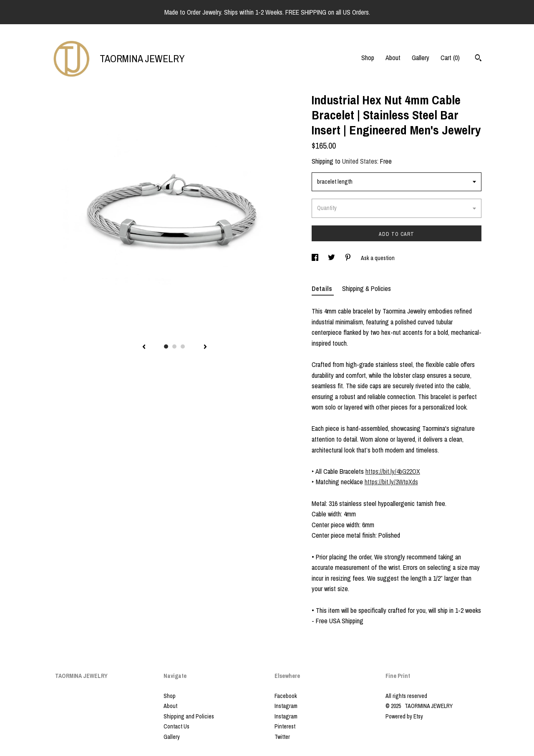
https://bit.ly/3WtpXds (391, 482)
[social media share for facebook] (316, 258)
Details (323, 288)
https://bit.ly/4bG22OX (393, 471)
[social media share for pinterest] (349, 258)
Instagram (286, 706)
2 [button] (174, 346)
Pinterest (285, 726)
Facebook (286, 696)
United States (360, 161)
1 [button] (166, 346)
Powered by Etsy (404, 716)
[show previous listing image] (144, 347)
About (393, 58)
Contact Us (176, 726)
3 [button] (183, 346)
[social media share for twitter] (332, 258)
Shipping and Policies (189, 716)
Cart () (450, 58)
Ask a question (378, 258)
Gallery (421, 58)
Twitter (282, 737)
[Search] (478, 59)
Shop (368, 58)
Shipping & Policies (366, 288)
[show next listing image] (205, 347)
